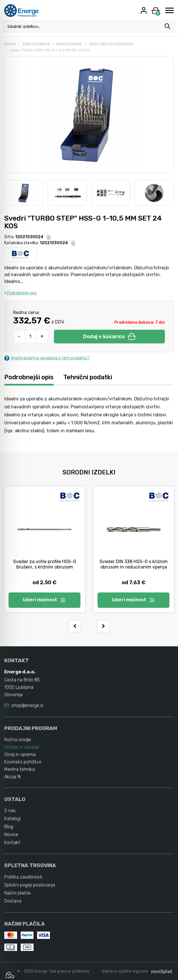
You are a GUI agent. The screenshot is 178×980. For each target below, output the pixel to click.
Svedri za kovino (69, 43)
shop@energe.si (27, 705)
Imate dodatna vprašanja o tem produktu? (47, 358)
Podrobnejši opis (21, 293)
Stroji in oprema (20, 754)
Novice (11, 835)
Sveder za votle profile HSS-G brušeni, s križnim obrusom (45, 564)
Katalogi (12, 819)
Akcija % (13, 777)
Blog (9, 827)
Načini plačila (17, 893)
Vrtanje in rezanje (36, 43)
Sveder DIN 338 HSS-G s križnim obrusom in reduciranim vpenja (134, 564)
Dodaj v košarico (109, 337)
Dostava (13, 901)
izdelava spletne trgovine (125, 971)
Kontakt (12, 843)
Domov (10, 43)
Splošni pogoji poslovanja (30, 885)
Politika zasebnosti (23, 877)
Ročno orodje (18, 740)
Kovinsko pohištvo (23, 762)
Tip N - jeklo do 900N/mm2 (111, 43)
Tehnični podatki (88, 377)
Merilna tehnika (20, 769)
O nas (10, 811)
